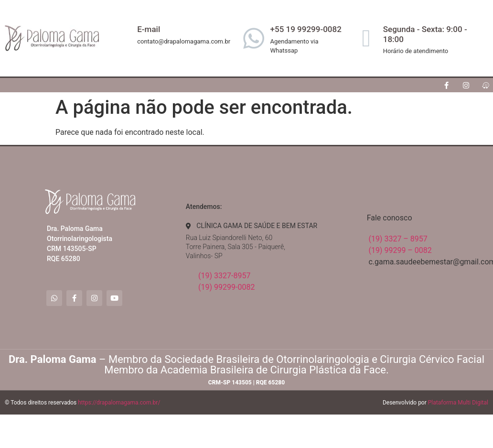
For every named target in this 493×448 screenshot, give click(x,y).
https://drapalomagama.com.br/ (119, 403)
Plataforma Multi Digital (458, 403)
